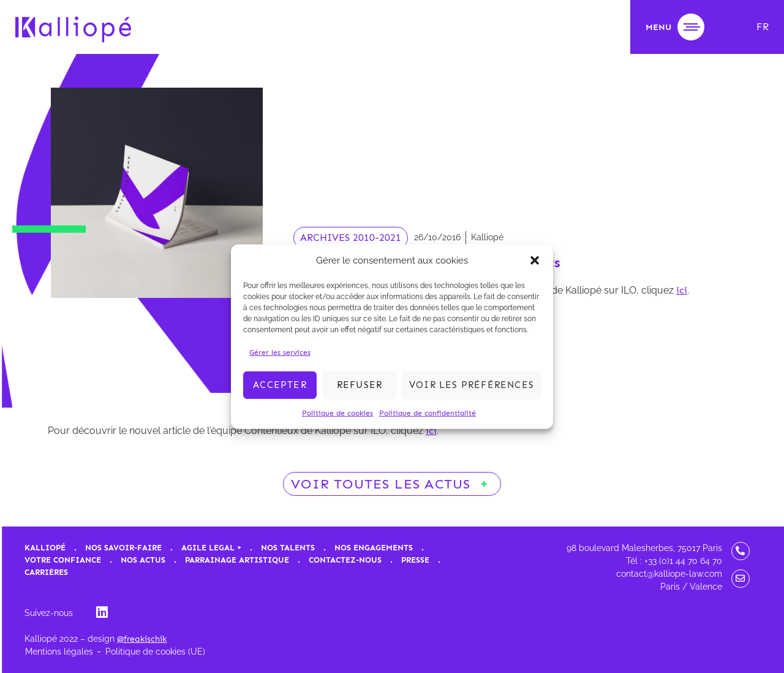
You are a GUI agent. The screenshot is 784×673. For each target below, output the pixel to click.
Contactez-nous (345, 560)
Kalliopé (45, 548)
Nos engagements (374, 548)
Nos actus (143, 560)
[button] (535, 260)
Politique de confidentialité (428, 413)
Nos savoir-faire (123, 548)
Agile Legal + (211, 548)
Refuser (360, 385)
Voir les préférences (472, 385)
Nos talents (288, 548)
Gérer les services (280, 352)
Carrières (46, 572)
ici (682, 290)
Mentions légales (59, 652)
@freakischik (142, 639)
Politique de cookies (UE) (155, 652)
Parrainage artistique (237, 560)
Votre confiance (63, 560)
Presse (415, 560)
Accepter (280, 385)
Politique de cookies (337, 413)
